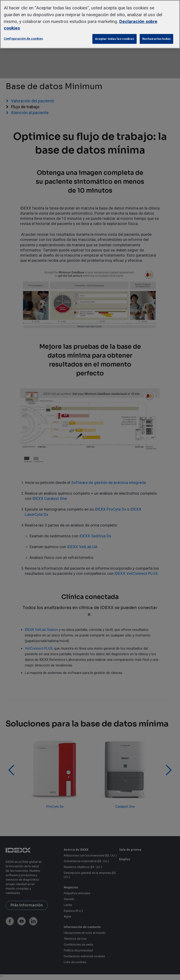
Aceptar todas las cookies (114, 39)
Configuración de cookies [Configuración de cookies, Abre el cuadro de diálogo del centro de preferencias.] (23, 39)
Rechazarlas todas (156, 39)
